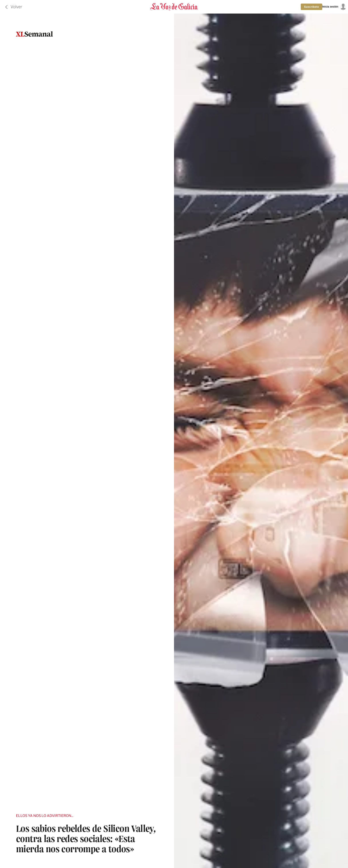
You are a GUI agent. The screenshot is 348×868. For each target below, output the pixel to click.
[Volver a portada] (174, 7)
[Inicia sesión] (334, 7)
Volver (16, 7)
